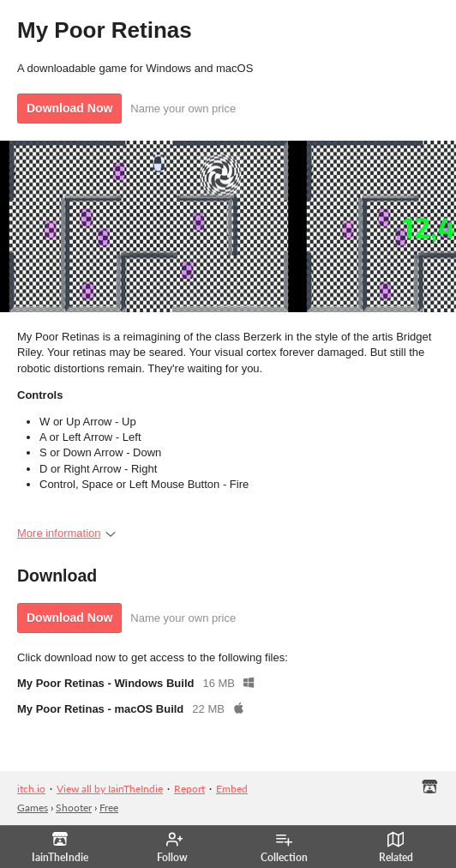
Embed (232, 789)
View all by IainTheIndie (110, 789)
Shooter (74, 808)
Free (109, 808)
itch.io (31, 789)
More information (66, 533)
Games (33, 808)
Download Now (69, 108)
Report (189, 789)
